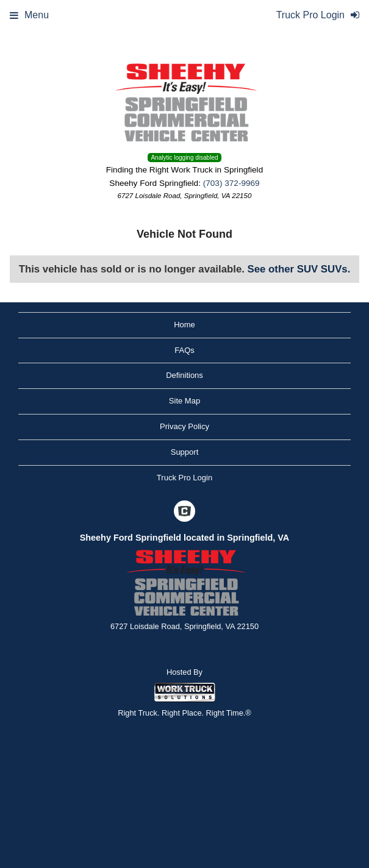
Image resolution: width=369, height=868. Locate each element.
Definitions (184, 375)
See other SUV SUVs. (299, 269)
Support (185, 452)
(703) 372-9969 (231, 183)
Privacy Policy (184, 426)
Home (184, 325)
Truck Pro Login (184, 478)
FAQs (184, 350)
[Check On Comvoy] (184, 513)
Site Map (184, 401)
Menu (29, 15)
